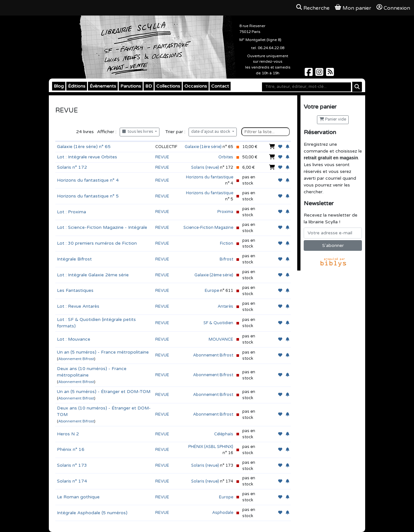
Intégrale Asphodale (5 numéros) (92, 513)
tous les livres (138, 132)
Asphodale (223, 513)
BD (149, 86)
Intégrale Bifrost (74, 259)
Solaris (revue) (205, 167)
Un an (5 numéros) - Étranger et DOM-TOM (104, 392)
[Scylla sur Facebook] (309, 74)
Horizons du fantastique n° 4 (88, 180)
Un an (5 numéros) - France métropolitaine (103, 352)
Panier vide (333, 119)
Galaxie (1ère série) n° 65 (84, 147)
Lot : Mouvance (74, 339)
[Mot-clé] (306, 87)
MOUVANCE (221, 339)
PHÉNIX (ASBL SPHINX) (211, 447)
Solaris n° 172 (72, 167)
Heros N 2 (68, 434)
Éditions (77, 86)
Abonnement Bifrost (76, 359)
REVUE (162, 157)
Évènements (103, 86)
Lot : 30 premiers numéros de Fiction (97, 243)
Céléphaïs (224, 434)
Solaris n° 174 (72, 481)
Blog (59, 86)
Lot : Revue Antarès (78, 306)
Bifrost (226, 259)
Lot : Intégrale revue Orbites (87, 157)
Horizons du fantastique (210, 177)
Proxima (225, 212)
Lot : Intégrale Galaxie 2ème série (93, 275)
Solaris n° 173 (72, 465)
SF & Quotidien (218, 323)
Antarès (225, 306)
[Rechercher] (357, 87)
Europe (212, 291)
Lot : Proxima (71, 212)
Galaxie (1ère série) (203, 147)
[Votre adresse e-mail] (333, 233)
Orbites (226, 157)
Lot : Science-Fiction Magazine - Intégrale (102, 227)
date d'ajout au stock (211, 132)
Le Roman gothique (78, 497)
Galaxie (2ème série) (214, 275)
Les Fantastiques (75, 290)
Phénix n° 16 (71, 449)
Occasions (196, 86)
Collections (168, 86)
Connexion (393, 8)
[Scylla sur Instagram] (320, 74)
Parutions (131, 86)
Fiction (227, 243)
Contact (220, 86)
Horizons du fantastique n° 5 (88, 196)
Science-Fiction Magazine (208, 228)
